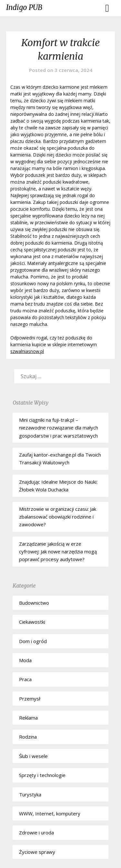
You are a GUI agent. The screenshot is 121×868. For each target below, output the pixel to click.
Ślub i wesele (33, 756)
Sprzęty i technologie (42, 775)
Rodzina (28, 737)
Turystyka (30, 794)
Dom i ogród (33, 641)
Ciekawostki (32, 622)
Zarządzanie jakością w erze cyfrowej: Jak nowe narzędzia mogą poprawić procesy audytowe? (58, 552)
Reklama (28, 718)
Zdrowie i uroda (36, 833)
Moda (25, 660)
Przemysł (30, 699)
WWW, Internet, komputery (50, 813)
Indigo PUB (24, 7)
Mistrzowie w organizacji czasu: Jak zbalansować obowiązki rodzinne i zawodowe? (58, 517)
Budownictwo (34, 603)
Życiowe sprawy (37, 852)
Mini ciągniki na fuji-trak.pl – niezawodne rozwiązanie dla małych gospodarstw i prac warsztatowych (59, 428)
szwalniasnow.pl (27, 351)
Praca (25, 679)
